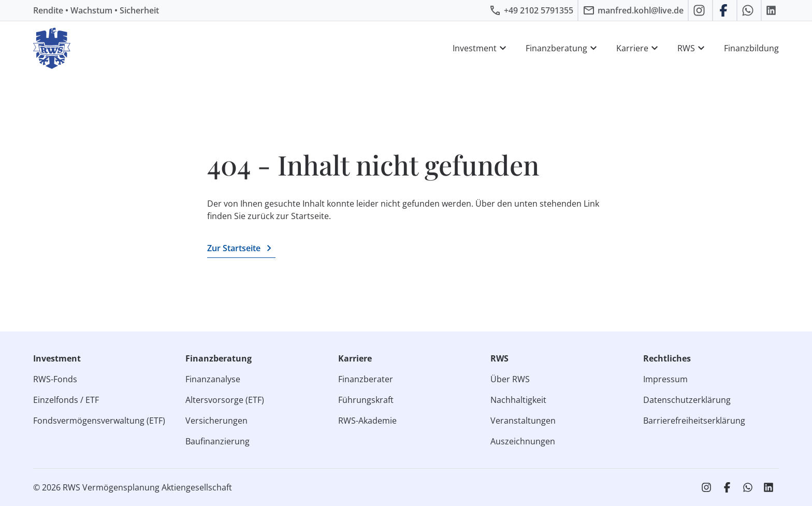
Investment (481, 48)
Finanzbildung (751, 48)
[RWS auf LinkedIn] (772, 10)
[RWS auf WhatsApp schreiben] (749, 10)
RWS (692, 48)
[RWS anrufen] (531, 10)
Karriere (639, 48)
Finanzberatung (563, 48)
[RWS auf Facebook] (725, 10)
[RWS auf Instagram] (700, 10)
